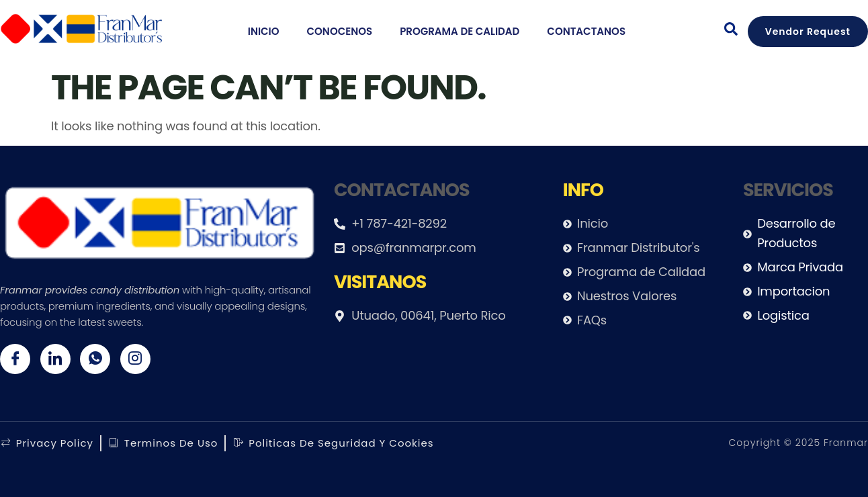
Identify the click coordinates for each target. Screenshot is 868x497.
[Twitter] (55, 359)
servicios (788, 190)
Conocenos (333, 31)
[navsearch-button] (731, 32)
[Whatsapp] (95, 359)
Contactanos (591, 31)
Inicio (255, 31)
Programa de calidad (459, 31)
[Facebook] (15, 359)
